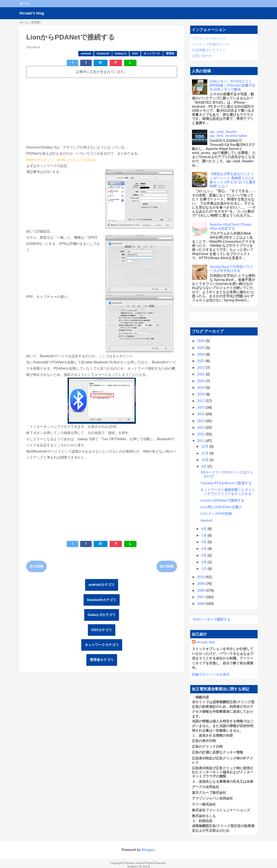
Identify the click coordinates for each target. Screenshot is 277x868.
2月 (204, 562)
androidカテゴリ (102, 585)
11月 (205, 453)
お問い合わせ (202, 56)
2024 (202, 354)
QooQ (146, 866)
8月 (204, 529)
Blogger (148, 850)
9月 (204, 467)
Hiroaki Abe (206, 642)
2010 (202, 577)
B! (101, 63)
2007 (202, 597)
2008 (202, 590)
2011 (202, 441)
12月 (205, 446)
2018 (202, 394)
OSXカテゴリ (102, 630)
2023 (202, 361)
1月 (204, 569)
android (86, 53)
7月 (204, 535)
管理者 (170, 53)
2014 (202, 421)
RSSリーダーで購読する (212, 619)
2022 (202, 368)
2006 (202, 604)
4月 (204, 549)
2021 (202, 374)
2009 (202, 584)
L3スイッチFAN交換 (216, 514)
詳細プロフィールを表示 (211, 674)
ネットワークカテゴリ (102, 645)
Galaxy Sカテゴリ (102, 615)
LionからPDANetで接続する (222, 500)
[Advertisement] (102, 111)
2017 (202, 401)
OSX (135, 53)
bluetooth (103, 53)
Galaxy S (121, 53)
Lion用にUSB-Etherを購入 (221, 507)
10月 (205, 460)
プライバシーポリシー (209, 38)
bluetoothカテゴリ (102, 600)
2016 (202, 407)
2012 (202, 434)
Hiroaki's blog (32, 13)
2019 (202, 388)
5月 (204, 542)
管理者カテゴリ (102, 660)
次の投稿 (36, 566)
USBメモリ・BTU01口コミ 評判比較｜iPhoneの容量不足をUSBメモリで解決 (232, 85)
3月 (204, 555)
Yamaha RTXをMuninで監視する (226, 483)
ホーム (25, 4)
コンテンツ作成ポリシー (211, 44)
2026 (202, 341)
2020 (202, 381)
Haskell (206, 520)
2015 (202, 414)
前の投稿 (167, 566)
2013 (202, 427)
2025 (202, 348)
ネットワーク (152, 53)
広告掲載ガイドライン (209, 50)
